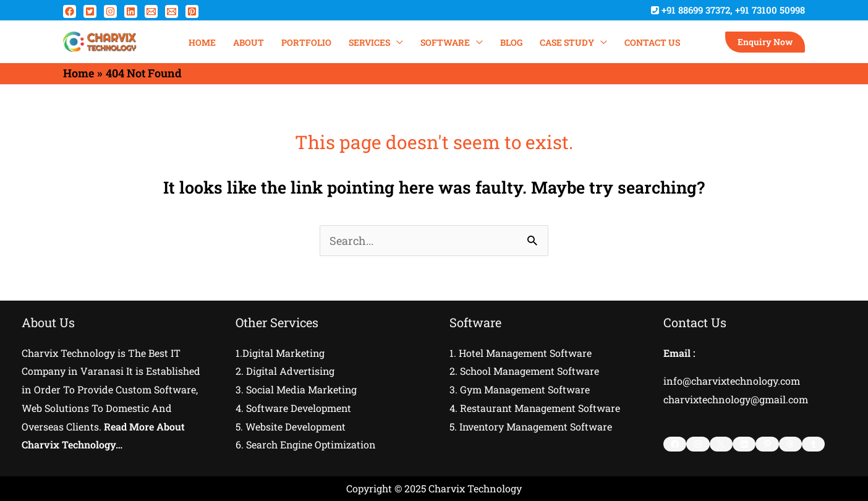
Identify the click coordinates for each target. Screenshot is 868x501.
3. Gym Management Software (520, 389)
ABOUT (249, 42)
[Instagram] (110, 11)
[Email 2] (172, 11)
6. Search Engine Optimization (306, 444)
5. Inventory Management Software (532, 426)
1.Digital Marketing (280, 353)
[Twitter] (90, 11)
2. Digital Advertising (285, 371)
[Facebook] (70, 11)
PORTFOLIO (306, 42)
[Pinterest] (192, 11)
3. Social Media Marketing (296, 389)
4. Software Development (294, 408)
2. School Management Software (525, 371)
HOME (202, 42)
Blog (511, 42)
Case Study (567, 42)
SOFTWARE (445, 42)
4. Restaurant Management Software (536, 408)
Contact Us (652, 42)
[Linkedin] (131, 11)
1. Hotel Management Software (521, 353)
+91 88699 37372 (696, 10)
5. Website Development (291, 426)
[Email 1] (151, 11)
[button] (765, 42)
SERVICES (369, 42)
